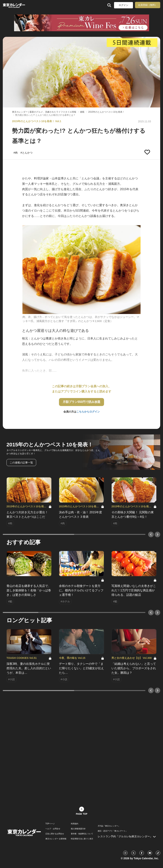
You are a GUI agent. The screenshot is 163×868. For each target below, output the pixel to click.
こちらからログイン (88, 412)
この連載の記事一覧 (21, 463)
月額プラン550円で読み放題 (81, 402)
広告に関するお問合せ (55, 834)
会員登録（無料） (148, 5)
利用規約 (75, 824)
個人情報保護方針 (78, 829)
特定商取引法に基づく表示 (82, 839)
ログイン (124, 5)
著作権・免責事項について (82, 834)
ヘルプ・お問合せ (53, 829)
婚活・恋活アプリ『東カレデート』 (113, 831)
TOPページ (50, 824)
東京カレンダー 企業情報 (56, 839)
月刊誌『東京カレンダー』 (109, 826)
